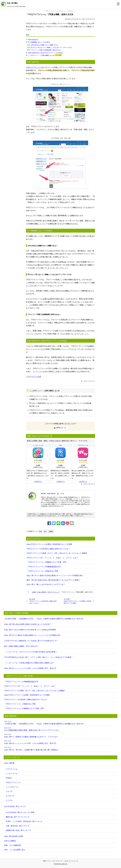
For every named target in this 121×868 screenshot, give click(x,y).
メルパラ (9, 791)
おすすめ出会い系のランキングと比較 (20, 812)
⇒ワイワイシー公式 (34, 377)
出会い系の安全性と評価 (13, 836)
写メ (45, 531)
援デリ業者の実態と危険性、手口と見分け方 (21, 646)
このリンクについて (89, 381)
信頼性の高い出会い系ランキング (18, 830)
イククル (9, 800)
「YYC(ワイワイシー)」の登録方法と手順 (42, 571)
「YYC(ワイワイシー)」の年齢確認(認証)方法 (44, 567)
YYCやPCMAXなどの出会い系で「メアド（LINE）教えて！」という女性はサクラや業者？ (38, 657)
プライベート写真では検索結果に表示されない (46, 50)
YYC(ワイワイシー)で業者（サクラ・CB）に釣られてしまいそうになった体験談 (57, 553)
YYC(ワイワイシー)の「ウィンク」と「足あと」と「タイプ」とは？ (52, 558)
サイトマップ (57, 861)
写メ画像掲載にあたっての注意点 (39, 42)
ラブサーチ (10, 796)
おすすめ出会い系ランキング (15, 806)
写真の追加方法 (33, 40)
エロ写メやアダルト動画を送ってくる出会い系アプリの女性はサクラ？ (31, 641)
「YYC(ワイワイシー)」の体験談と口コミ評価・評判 (46, 562)
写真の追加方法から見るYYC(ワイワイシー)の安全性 (45, 53)
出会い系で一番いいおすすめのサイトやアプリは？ (46, 584)
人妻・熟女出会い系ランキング (17, 826)
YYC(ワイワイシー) (33, 67)
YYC (40, 531)
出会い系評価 (9, 763)
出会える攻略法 (10, 841)
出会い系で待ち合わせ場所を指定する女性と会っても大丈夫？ (28, 624)
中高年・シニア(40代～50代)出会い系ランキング (24, 821)
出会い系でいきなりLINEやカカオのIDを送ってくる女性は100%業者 (30, 630)
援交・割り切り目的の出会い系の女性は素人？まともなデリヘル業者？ (53, 580)
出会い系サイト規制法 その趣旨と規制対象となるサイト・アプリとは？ (61, 736)
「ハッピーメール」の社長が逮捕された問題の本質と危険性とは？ (29, 663)
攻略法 (51, 531)
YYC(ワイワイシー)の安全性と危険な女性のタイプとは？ (48, 549)
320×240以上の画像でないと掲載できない (45, 45)
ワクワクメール (12, 769)
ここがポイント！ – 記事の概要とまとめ (41, 55)
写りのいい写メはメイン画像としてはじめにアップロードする (51, 47)
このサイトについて (71, 861)
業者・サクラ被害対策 (13, 845)
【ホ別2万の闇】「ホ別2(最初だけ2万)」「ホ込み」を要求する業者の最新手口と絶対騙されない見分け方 (44, 619)
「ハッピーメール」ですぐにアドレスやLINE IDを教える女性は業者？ (31, 652)
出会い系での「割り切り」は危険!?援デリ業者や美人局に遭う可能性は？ (61, 749)
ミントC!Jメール (12, 787)
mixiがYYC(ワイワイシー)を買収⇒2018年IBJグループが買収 (49, 544)
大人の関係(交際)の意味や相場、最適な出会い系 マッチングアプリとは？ (61, 729)
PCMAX (9, 778)
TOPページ (47, 861)
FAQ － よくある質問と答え (15, 850)
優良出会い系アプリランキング (17, 817)
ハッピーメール (12, 774)
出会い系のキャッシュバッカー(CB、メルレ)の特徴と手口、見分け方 (30, 668)
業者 (91, 346)
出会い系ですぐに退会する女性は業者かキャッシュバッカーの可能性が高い (55, 576)
